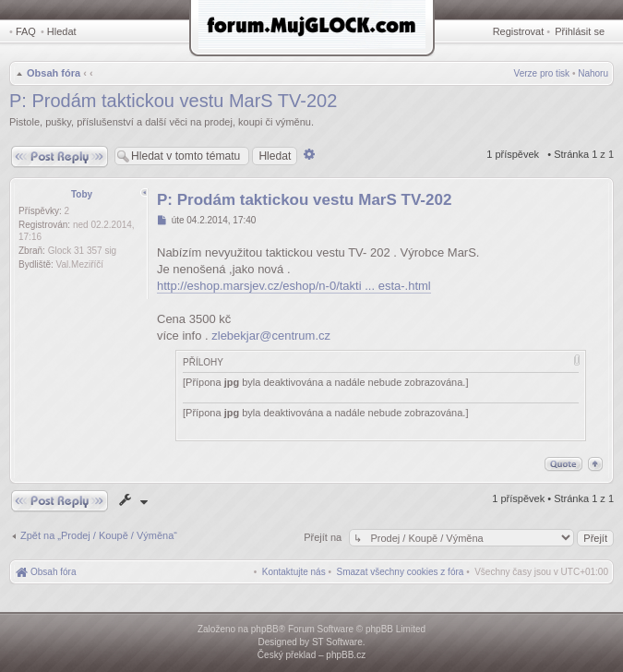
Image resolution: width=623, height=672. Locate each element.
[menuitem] (401, 572)
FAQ (26, 31)
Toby (82, 194)
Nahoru (593, 73)
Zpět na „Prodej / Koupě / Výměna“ (99, 535)
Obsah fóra (54, 73)
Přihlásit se (580, 31)
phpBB (265, 629)
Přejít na (324, 537)
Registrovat (519, 31)
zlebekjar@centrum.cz (271, 336)
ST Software (337, 642)
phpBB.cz (346, 655)
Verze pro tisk (542, 73)
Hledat (62, 31)
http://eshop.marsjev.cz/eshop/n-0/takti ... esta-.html (294, 286)
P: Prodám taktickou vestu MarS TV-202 (173, 101)
